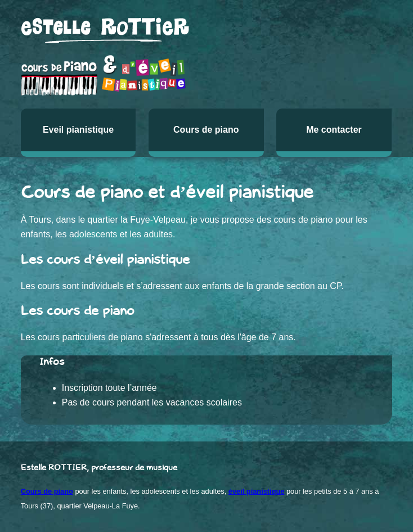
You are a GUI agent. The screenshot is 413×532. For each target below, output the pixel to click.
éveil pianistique (257, 491)
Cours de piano (206, 130)
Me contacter (334, 130)
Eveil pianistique (78, 130)
